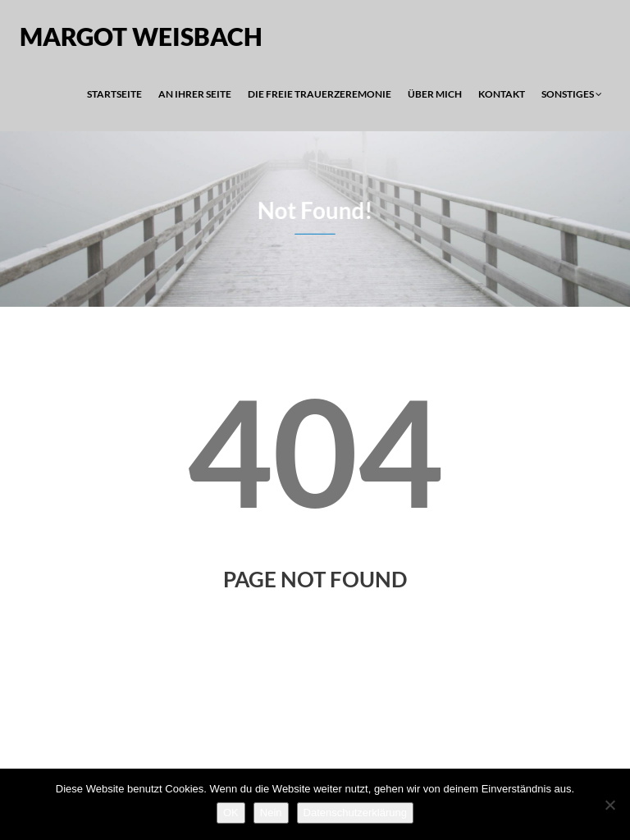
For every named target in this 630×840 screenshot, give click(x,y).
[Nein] (609, 805)
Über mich (435, 94)
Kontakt (502, 94)
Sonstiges (572, 94)
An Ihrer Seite (195, 94)
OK (231, 813)
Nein (271, 813)
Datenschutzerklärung (355, 813)
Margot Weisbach (141, 36)
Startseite (114, 94)
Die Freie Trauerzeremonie (320, 94)
